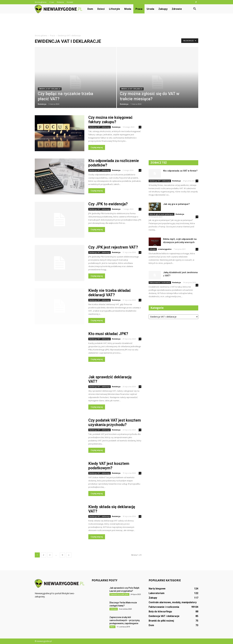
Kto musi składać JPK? (108, 334)
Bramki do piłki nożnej (161, 621)
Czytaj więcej (97, 147)
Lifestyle (115, 9)
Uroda (150, 9)
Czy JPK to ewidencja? (108, 204)
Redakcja (42, 104)
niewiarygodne (165, 249)
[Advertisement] (116, 24)
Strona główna (41, 2)
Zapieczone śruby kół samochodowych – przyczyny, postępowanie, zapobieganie (125, 620)
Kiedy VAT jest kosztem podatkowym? (109, 466)
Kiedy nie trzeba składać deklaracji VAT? (110, 293)
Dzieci (101, 9)
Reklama (60, 2)
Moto (112, 627)
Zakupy (163, 9)
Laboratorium (157, 593)
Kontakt (70, 2)
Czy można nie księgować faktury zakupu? (110, 120)
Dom (90, 9)
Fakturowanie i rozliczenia (160, 282)
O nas (52, 2)
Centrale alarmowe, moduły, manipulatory (173, 602)
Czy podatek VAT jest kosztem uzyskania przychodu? (115, 423)
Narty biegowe (157, 589)
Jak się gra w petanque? (176, 204)
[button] (195, 9)
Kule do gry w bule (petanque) (162, 214)
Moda (128, 9)
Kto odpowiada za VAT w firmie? (180, 171)
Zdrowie (177, 9)
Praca (139, 9)
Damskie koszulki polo (119, 594)
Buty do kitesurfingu (160, 612)
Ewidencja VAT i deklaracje (50, 89)
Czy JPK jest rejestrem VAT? (113, 247)
